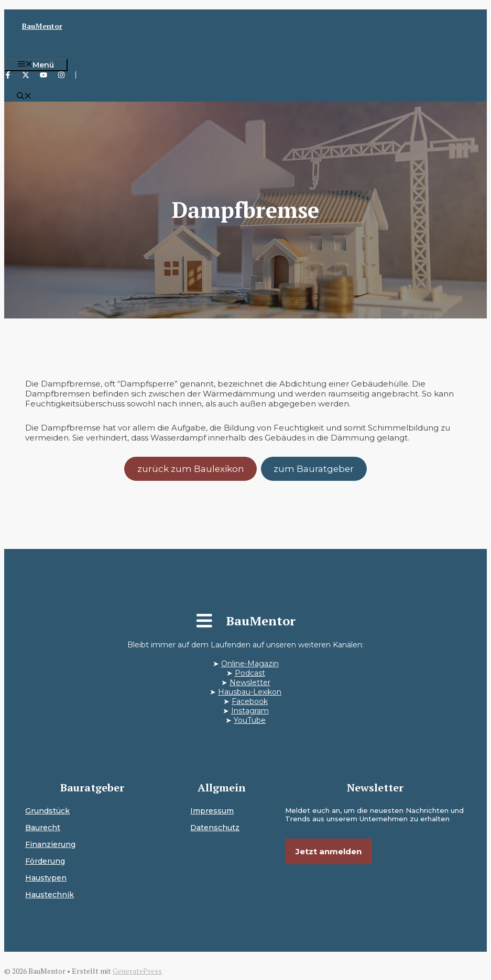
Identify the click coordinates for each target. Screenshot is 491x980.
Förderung (45, 861)
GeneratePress (137, 971)
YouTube (250, 720)
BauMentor (42, 26)
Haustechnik (50, 895)
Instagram (250, 711)
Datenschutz (215, 828)
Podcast (250, 673)
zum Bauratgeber (314, 469)
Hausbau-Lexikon (250, 692)
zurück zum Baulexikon (191, 469)
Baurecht (43, 828)
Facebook (250, 701)
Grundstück (47, 811)
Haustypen (46, 878)
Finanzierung (50, 844)
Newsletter (250, 682)
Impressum (212, 811)
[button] (24, 97)
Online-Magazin (250, 664)
